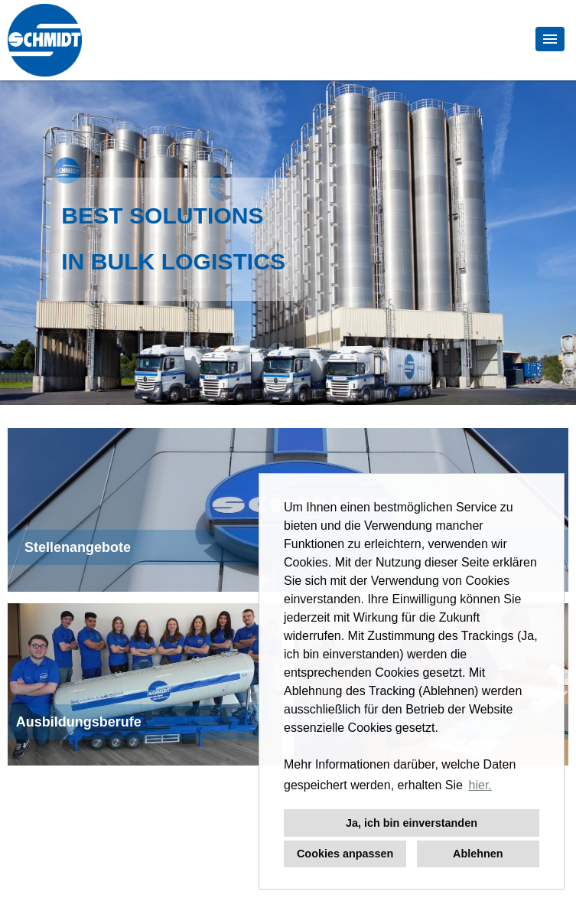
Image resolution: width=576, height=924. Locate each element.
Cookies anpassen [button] (345, 854)
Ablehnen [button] (478, 854)
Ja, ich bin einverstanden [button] (412, 823)
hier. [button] (480, 785)
